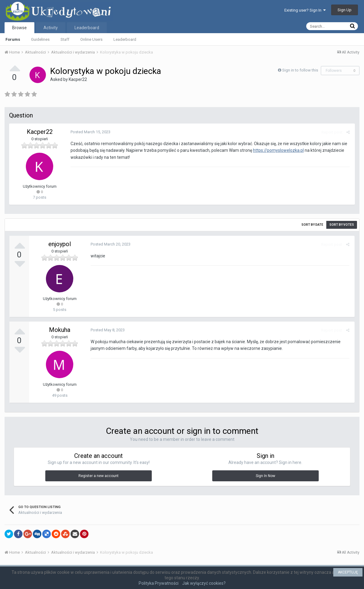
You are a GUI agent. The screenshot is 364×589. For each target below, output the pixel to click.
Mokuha (60, 330)
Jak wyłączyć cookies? (204, 583)
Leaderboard (125, 39)
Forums (13, 39)
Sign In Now (265, 476)
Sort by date (312, 225)
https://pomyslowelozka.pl (278, 150)
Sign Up (345, 10)
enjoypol (60, 244)
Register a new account (99, 476)
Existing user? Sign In (305, 10)
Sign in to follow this (300, 70)
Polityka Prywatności (159, 583)
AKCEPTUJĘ (348, 572)
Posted (90, 132)
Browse (19, 28)
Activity (51, 28)
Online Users (91, 39)
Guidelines (40, 39)
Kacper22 (78, 79)
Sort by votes (342, 225)
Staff (65, 39)
